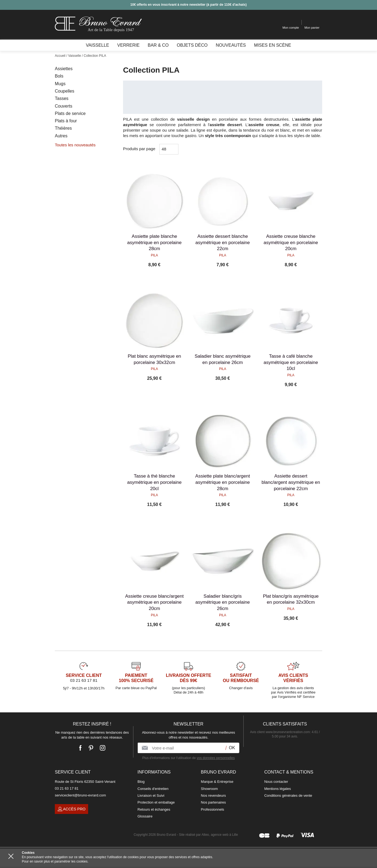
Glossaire (145, 816)
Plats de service (70, 113)
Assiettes (64, 69)
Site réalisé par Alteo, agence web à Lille (208, 835)
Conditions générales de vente (288, 796)
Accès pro (71, 809)
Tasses (62, 98)
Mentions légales (278, 789)
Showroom (209, 789)
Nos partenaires (213, 802)
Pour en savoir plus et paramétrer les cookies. (55, 861)
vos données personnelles (216, 758)
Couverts (64, 106)
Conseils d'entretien (153, 789)
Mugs (60, 84)
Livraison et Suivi (151, 796)
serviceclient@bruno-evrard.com (80, 795)
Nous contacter (276, 782)
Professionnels (212, 809)
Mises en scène (273, 45)
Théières (63, 128)
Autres (61, 136)
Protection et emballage (156, 802)
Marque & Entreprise (217, 782)
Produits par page (139, 149)
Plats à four (66, 121)
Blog (141, 782)
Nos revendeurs (213, 796)
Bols (59, 76)
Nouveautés (231, 45)
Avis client (280, 732)
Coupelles (65, 91)
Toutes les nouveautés (75, 145)
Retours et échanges (154, 809)
